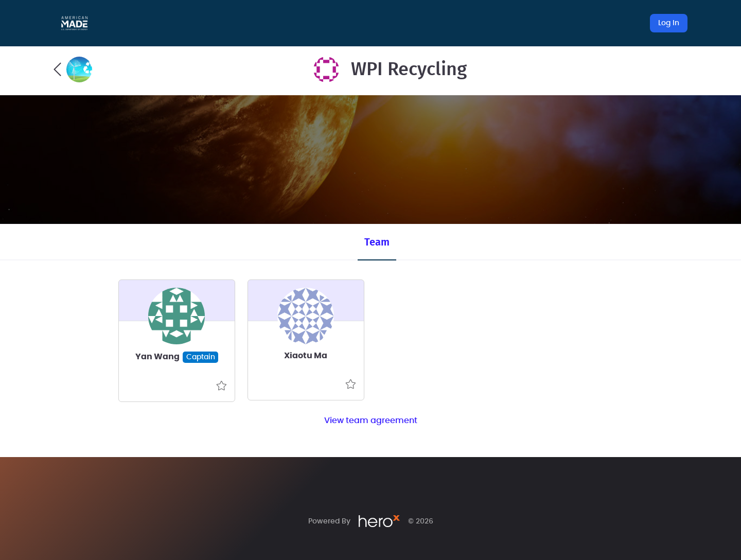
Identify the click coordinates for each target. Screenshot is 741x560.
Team (377, 242)
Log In (669, 23)
